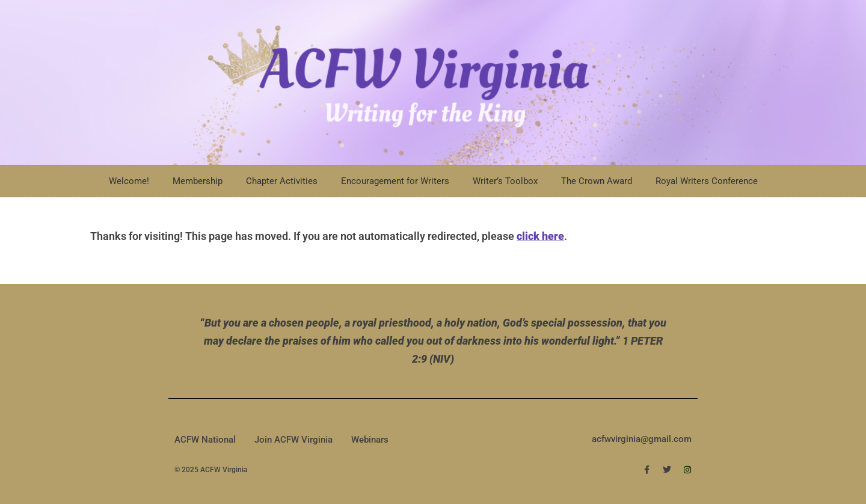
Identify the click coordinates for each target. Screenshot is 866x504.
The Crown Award (597, 181)
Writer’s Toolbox (505, 181)
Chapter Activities (282, 181)
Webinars (370, 440)
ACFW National (205, 440)
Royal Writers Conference (707, 181)
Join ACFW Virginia (293, 440)
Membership (198, 181)
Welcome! (129, 181)
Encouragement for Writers (395, 181)
